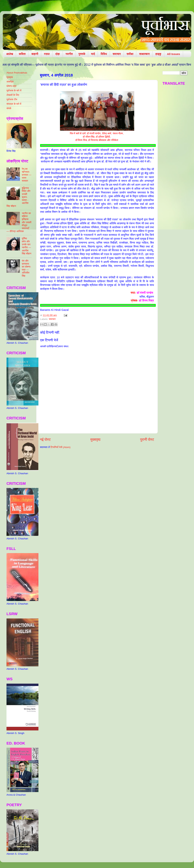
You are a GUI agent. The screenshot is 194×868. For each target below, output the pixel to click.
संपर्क (9, 108)
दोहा (58, 54)
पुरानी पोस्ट (147, 440)
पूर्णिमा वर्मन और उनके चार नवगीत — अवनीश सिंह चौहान (26, 246)
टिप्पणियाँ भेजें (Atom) (61, 447)
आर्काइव (10, 82)
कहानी (35, 54)
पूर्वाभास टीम (12, 99)
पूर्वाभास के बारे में (14, 91)
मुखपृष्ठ (10, 77)
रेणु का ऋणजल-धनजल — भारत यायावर (26, 175)
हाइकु (158, 54)
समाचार (117, 54)
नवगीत (69, 54)
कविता (22, 54)
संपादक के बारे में (14, 104)
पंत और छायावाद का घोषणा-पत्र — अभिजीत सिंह (26, 268)
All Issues (174, 54)
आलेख (10, 54)
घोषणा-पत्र (11, 86)
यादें (93, 54)
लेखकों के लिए (13, 95)
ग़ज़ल (47, 54)
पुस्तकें (82, 54)
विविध (104, 54)
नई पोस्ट (45, 440)
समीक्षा (130, 54)
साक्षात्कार (144, 54)
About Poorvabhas (17, 73)
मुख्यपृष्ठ (95, 440)
